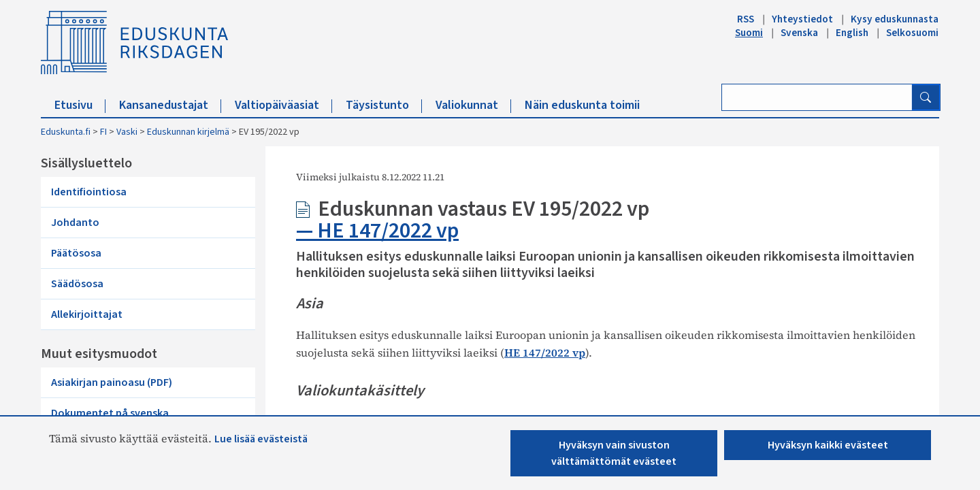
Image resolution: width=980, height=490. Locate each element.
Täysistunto (384, 105)
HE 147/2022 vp (388, 231)
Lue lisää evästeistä (261, 439)
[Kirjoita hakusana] (817, 97)
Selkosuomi (912, 33)
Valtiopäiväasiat (283, 105)
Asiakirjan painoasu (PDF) (112, 382)
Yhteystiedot (802, 19)
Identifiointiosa (89, 192)
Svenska (799, 33)
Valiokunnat (473, 105)
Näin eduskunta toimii (582, 105)
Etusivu (80, 105)
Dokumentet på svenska (110, 413)
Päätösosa (76, 253)
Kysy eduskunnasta (895, 19)
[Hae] (926, 97)
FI (103, 132)
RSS (746, 19)
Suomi (749, 33)
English (852, 33)
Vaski (127, 132)
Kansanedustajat (170, 105)
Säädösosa (77, 284)
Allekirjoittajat (87, 314)
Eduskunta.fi (66, 132)
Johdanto (75, 223)
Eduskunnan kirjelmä (188, 132)
